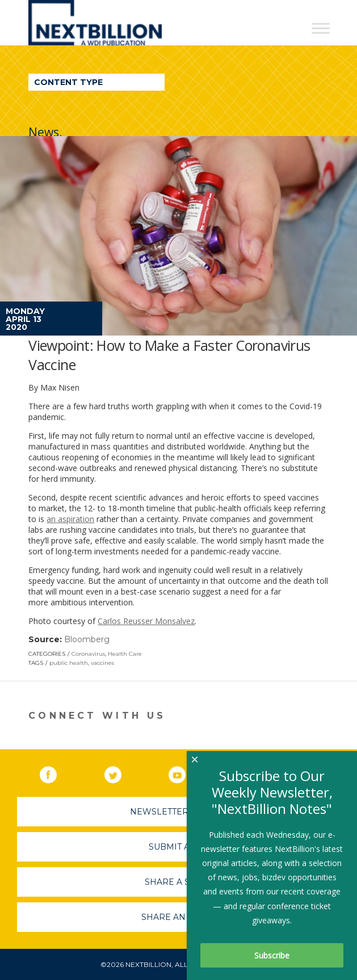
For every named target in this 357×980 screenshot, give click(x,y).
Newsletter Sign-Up (178, 812)
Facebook (56, 773)
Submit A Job (179, 847)
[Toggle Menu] (321, 28)
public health (69, 663)
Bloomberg (87, 639)
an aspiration (70, 519)
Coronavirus (88, 654)
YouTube (185, 773)
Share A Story (178, 882)
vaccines (102, 663)
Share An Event (179, 917)
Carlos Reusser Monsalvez (146, 621)
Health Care (125, 654)
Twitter (121, 773)
